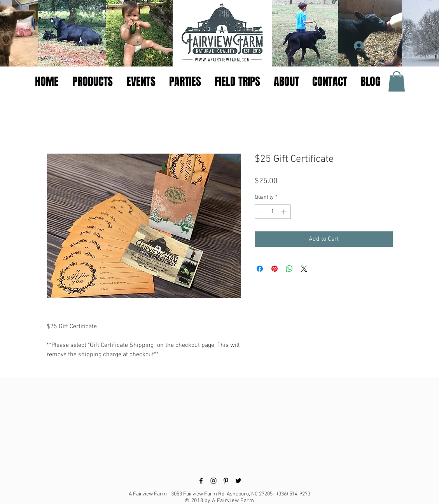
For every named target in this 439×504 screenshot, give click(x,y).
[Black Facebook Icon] (201, 481)
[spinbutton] (273, 212)
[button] (142, 82)
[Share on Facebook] (260, 269)
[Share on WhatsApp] (289, 269)
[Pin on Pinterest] (275, 269)
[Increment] (284, 212)
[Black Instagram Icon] (213, 481)
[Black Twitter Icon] (238, 481)
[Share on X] (304, 269)
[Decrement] (261, 212)
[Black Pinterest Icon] (226, 481)
